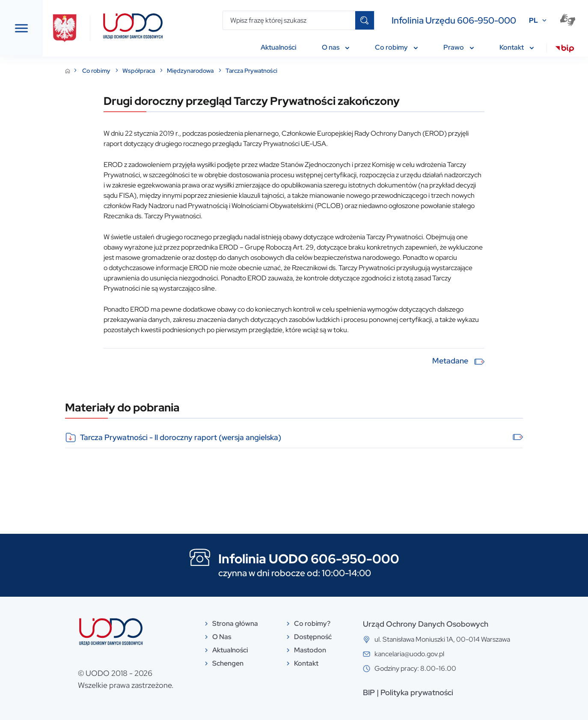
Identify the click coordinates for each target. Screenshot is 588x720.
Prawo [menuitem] (459, 47)
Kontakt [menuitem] (517, 47)
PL (533, 20)
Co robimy (167, 71)
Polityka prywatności (481, 692)
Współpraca (209, 71)
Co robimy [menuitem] (396, 47)
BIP (433, 692)
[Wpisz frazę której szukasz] (289, 20)
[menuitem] (565, 50)
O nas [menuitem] (336, 47)
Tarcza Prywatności (321, 71)
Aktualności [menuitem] (278, 47)
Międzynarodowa (261, 71)
